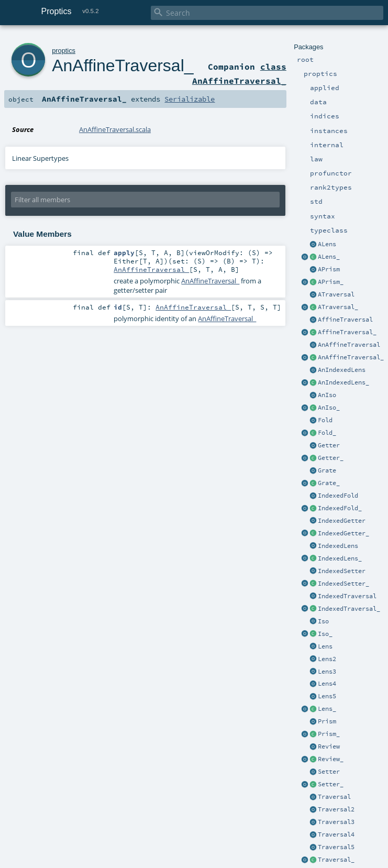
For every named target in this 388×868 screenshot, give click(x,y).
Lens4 (327, 684)
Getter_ (331, 458)
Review (329, 746)
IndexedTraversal (347, 596)
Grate (327, 470)
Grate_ (329, 483)
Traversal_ (336, 860)
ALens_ (329, 257)
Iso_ (325, 634)
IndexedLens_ (340, 558)
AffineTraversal (345, 320)
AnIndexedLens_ (343, 382)
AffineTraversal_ (347, 332)
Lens (325, 646)
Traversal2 (336, 809)
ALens (327, 244)
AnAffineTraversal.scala (115, 129)
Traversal (334, 797)
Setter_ (331, 784)
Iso (323, 621)
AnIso (327, 395)
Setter (329, 772)
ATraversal (336, 294)
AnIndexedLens (342, 370)
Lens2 (327, 659)
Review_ (331, 759)
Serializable (190, 99)
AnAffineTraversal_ (351, 357)
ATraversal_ (338, 307)
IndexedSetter (342, 571)
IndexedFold (338, 496)
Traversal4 (336, 834)
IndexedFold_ (340, 508)
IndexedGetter (342, 521)
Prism (327, 721)
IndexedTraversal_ (349, 609)
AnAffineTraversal (349, 345)
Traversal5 (336, 847)
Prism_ (329, 734)
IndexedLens (338, 546)
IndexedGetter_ (343, 533)
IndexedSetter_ (343, 584)
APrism (329, 269)
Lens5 (327, 696)
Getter (329, 445)
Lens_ (327, 709)
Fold (325, 420)
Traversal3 (336, 822)
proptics (64, 51)
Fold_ (327, 433)
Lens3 (327, 672)
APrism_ (331, 282)
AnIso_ (329, 408)
